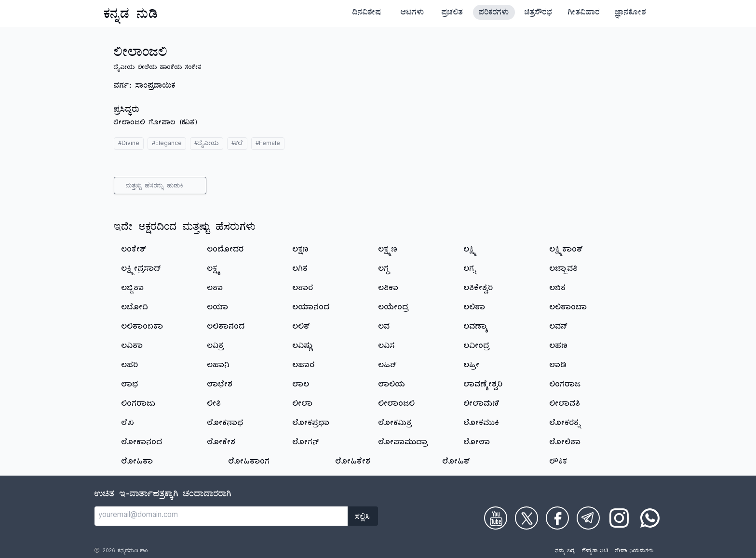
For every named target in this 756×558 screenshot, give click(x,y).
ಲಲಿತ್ (302, 328)
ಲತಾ (215, 289)
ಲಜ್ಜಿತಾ (133, 289)
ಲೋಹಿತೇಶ (353, 463)
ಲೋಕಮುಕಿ (482, 424)
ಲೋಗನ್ (306, 443)
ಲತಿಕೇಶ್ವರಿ (479, 289)
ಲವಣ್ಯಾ (476, 328)
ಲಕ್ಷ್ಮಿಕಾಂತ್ (567, 251)
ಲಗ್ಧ (385, 270)
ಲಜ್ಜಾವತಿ (564, 270)
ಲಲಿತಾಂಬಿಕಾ (142, 328)
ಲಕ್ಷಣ (301, 251)
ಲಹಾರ (304, 366)
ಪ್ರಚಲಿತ (452, 13)
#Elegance (167, 144)
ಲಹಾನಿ (219, 366)
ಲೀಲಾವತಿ (565, 405)
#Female (268, 144)
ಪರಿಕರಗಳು (494, 13)
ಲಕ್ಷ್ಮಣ (388, 251)
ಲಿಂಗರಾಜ (565, 385)
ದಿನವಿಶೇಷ (367, 13)
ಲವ (384, 328)
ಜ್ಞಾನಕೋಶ (631, 13)
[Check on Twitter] (526, 518)
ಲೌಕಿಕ (559, 463)
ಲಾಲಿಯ (392, 385)
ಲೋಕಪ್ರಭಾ (311, 424)
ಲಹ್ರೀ (472, 366)
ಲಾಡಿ (558, 366)
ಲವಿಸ (387, 347)
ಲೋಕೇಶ (222, 443)
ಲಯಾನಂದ (311, 308)
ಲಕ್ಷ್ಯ (214, 270)
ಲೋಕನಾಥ (225, 424)
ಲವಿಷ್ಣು (303, 347)
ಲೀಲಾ (303, 405)
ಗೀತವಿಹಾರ (584, 13)
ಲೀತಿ (214, 405)
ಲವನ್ (559, 328)
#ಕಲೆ (237, 144)
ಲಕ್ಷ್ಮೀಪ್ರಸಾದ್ (141, 270)
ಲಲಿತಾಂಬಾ (568, 308)
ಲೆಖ (128, 424)
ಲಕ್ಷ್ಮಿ (470, 251)
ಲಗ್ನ (470, 270)
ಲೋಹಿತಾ (137, 463)
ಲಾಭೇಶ (220, 385)
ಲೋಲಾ (477, 443)
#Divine (129, 144)
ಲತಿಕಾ (389, 289)
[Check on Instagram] (619, 518)
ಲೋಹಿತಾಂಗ (249, 463)
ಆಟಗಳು (412, 13)
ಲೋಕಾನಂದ (142, 443)
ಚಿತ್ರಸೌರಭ (539, 13)
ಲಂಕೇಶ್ (134, 251)
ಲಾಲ (301, 385)
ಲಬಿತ (558, 289)
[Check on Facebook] (557, 518)
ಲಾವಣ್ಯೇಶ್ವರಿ (483, 385)
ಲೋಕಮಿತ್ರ (395, 424)
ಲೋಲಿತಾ (565, 443)
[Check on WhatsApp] (650, 518)
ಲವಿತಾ (132, 347)
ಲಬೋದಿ (135, 308)
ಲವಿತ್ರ (216, 347)
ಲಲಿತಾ (475, 308)
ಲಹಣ (559, 347)
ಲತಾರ (303, 289)
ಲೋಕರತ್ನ (566, 424)
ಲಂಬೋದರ (226, 251)
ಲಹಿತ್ (388, 366)
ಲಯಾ (218, 308)
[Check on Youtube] (496, 518)
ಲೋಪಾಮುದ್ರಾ (403, 443)
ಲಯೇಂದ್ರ (394, 308)
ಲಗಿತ (300, 270)
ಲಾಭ (130, 385)
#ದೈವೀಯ (207, 144)
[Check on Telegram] (588, 518)
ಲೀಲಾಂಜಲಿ (397, 405)
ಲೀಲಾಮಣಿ (482, 405)
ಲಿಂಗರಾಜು (139, 405)
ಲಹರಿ (130, 366)
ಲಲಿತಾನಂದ (226, 328)
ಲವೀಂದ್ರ (477, 347)
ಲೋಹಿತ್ (457, 463)
